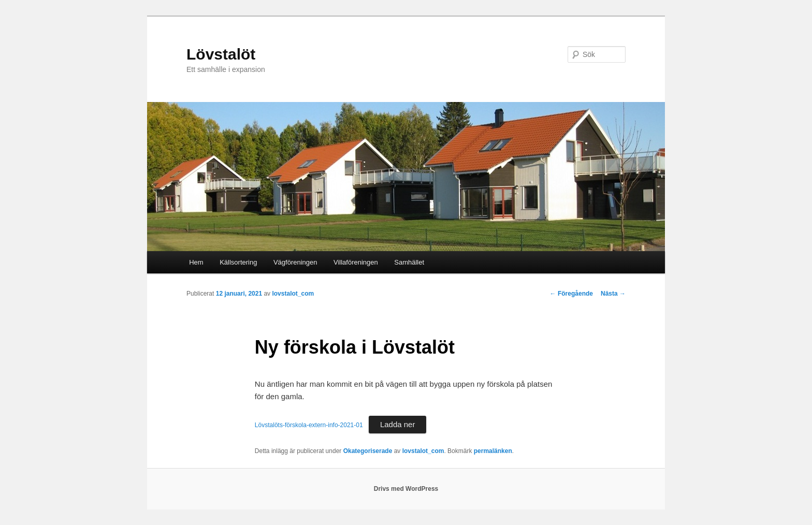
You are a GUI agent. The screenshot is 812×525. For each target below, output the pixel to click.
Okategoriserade (368, 451)
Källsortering (238, 262)
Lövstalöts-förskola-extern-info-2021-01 (309, 425)
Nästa (613, 294)
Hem (196, 262)
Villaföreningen (356, 262)
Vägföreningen (295, 262)
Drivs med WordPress (406, 489)
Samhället (409, 262)
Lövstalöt (221, 54)
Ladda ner (398, 424)
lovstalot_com (293, 294)
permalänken (493, 451)
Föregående (571, 294)
